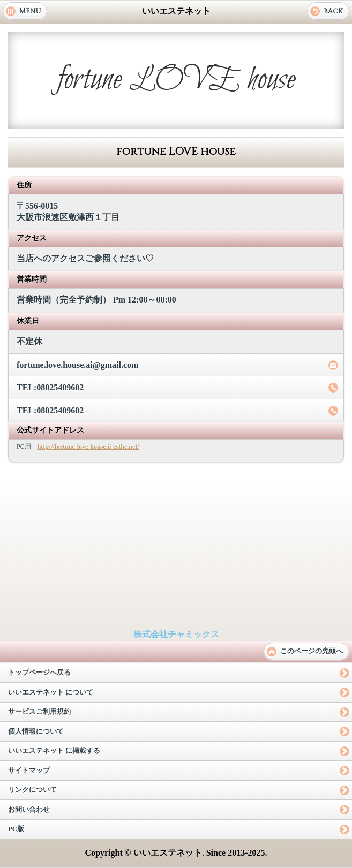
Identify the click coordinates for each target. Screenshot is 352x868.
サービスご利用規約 (39, 712)
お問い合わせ (29, 810)
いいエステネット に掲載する (54, 751)
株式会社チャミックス (176, 634)
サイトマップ (29, 771)
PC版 (16, 829)
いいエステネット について (51, 692)
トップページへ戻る (39, 673)
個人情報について (36, 731)
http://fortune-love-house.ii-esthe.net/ (88, 447)
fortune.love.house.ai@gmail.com (77, 365)
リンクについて (32, 790)
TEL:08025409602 (50, 387)
